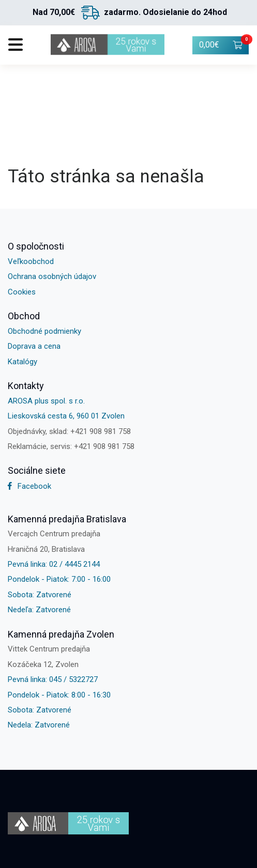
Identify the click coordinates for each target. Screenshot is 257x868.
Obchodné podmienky (44, 331)
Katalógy (22, 362)
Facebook (29, 486)
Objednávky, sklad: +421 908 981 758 (69, 431)
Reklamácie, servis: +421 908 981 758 (71, 446)
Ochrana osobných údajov (52, 276)
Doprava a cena (34, 346)
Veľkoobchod (31, 261)
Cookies (22, 292)
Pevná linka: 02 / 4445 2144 (54, 564)
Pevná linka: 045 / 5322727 (53, 679)
